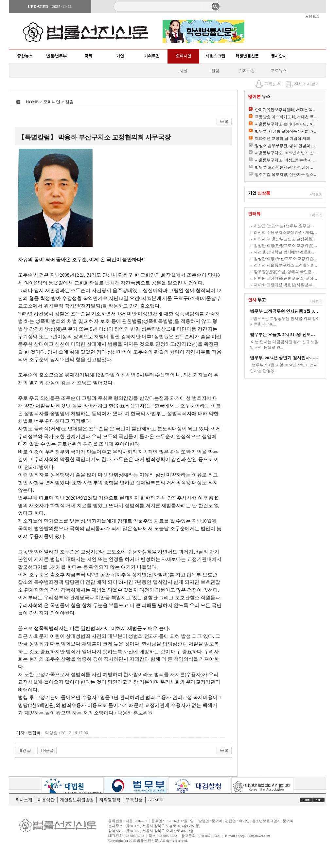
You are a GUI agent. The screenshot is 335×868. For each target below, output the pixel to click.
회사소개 (24, 800)
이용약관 (46, 800)
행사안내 (279, 56)
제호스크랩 (215, 56)
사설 (184, 71)
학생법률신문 (247, 56)
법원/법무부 (56, 56)
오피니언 (184, 56)
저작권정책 (110, 800)
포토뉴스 (279, 71)
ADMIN (156, 800)
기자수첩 (247, 71)
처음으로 (312, 16)
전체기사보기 (307, 84)
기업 (120, 56)
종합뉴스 (25, 56)
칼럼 (215, 71)
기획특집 (152, 56)
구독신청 (273, 84)
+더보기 (316, 194)
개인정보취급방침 (77, 800)
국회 (88, 56)
